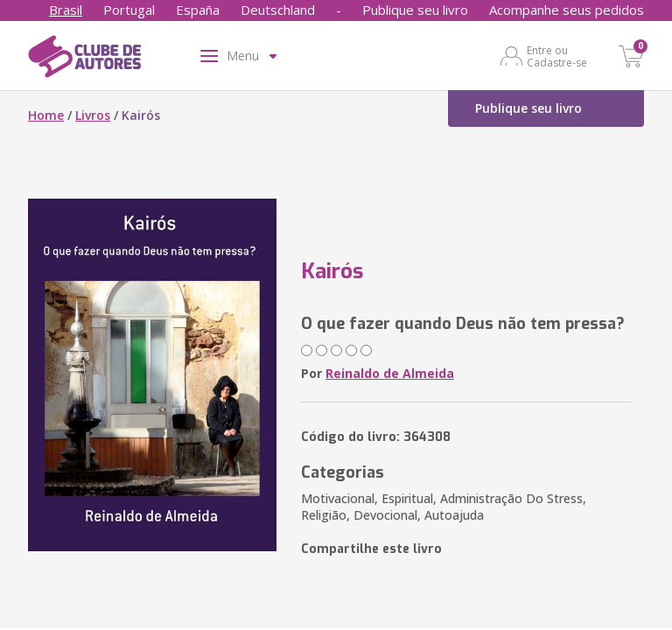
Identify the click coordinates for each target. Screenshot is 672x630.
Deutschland (278, 10)
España (198, 10)
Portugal (129, 10)
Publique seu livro (415, 10)
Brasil (66, 10)
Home (46, 115)
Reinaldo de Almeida (390, 373)
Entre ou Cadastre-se (557, 56)
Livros (93, 115)
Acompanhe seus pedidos (567, 10)
